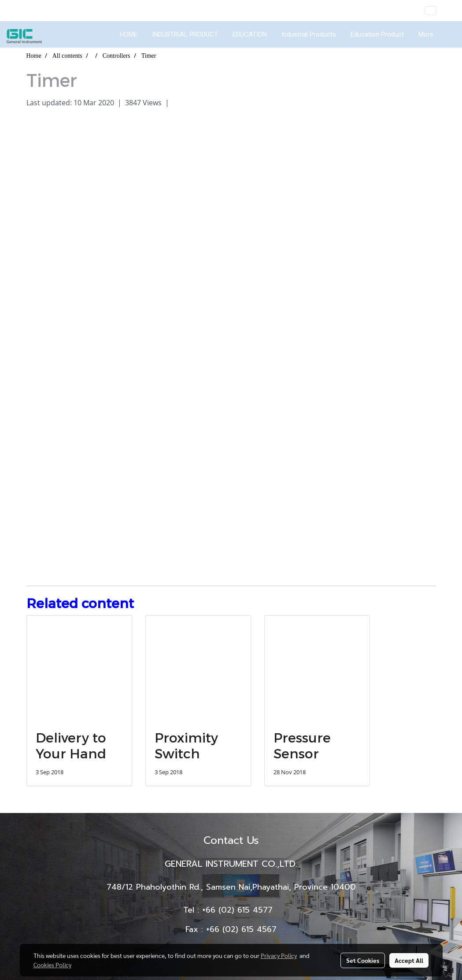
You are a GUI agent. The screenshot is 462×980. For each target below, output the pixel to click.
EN (437, 11)
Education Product (377, 34)
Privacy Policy (279, 955)
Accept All (409, 960)
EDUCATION (250, 34)
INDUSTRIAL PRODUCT (185, 34)
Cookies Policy (52, 965)
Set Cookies (363, 960)
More (426, 34)
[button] (448, 34)
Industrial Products (309, 34)
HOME (129, 34)
